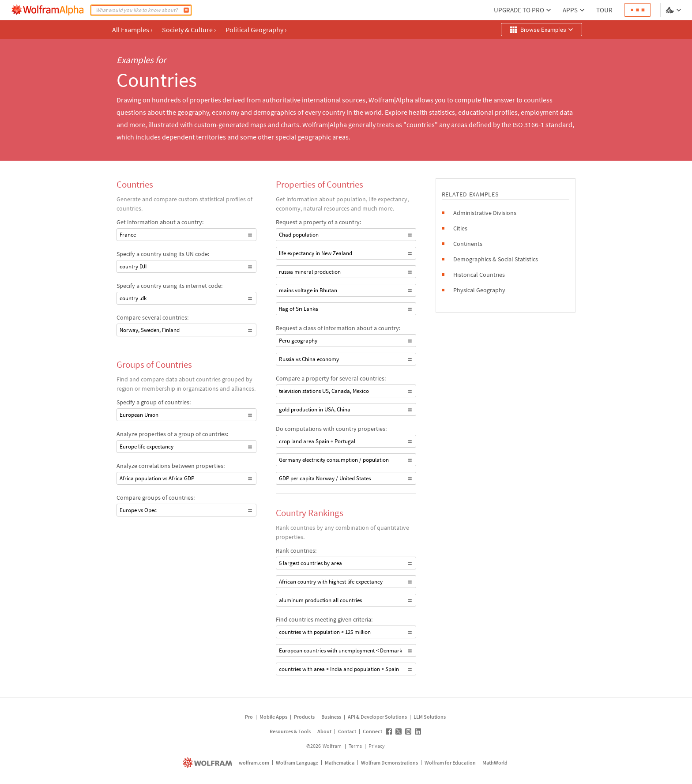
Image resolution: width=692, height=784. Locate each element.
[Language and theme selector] (674, 10)
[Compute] (186, 10)
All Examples (132, 30)
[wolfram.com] (209, 763)
